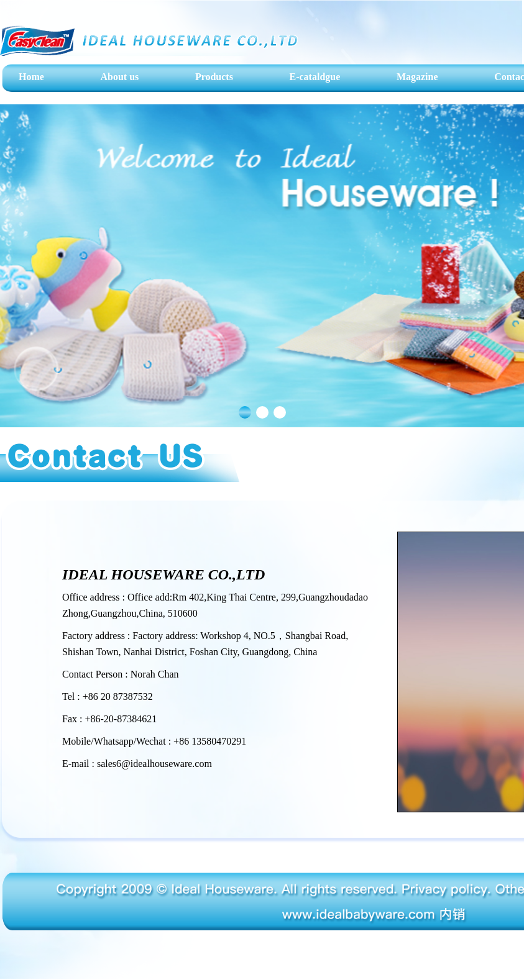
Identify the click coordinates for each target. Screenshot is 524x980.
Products (214, 77)
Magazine (417, 77)
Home (31, 77)
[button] (245, 412)
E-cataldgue (315, 77)
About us (119, 77)
